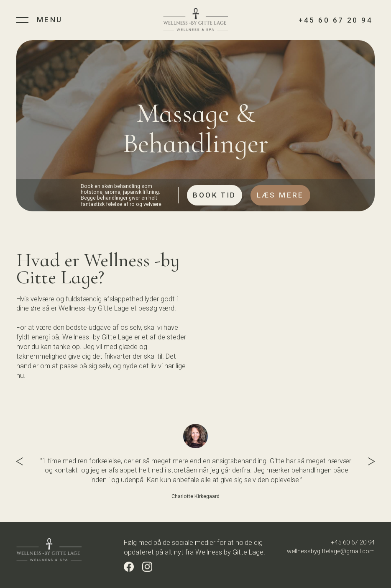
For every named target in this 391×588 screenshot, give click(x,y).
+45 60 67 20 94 (353, 542)
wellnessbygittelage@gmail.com (331, 551)
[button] (25, 462)
